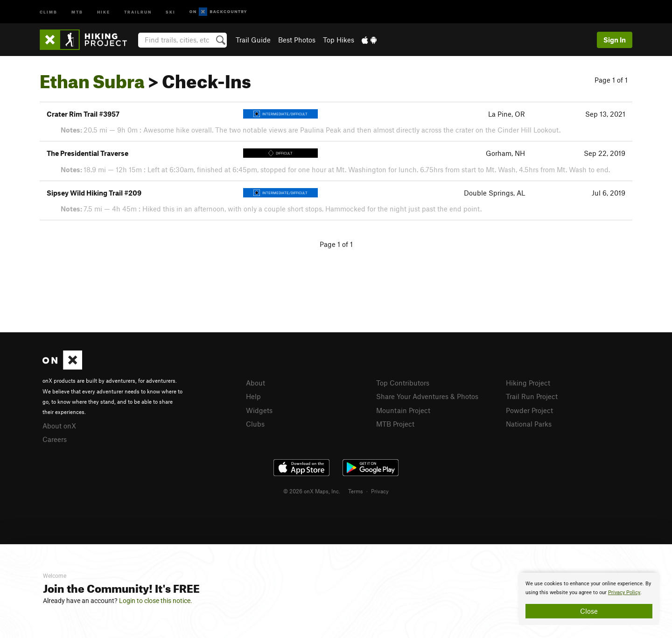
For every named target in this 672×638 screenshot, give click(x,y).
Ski (171, 11)
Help (253, 396)
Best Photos (297, 40)
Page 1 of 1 (611, 80)
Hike (104, 11)
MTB (77, 11)
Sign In (615, 40)
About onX (59, 426)
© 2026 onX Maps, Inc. (312, 491)
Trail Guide (253, 40)
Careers (55, 439)
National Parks (529, 424)
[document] (589, 599)
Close (589, 611)
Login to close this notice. (156, 601)
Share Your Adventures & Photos (427, 396)
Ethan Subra (92, 78)
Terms (356, 491)
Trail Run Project (532, 396)
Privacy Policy (624, 592)
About (255, 383)
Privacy (380, 491)
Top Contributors (403, 383)
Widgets (259, 410)
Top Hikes (339, 40)
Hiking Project (528, 383)
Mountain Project (403, 410)
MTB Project (395, 424)
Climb (49, 11)
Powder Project (529, 410)
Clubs (255, 424)
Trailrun (138, 11)
